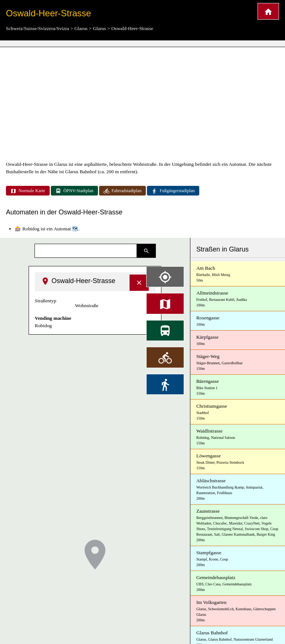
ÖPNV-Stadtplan (74, 191)
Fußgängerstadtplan (173, 191)
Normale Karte (28, 191)
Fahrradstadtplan (123, 191)
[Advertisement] (142, 104)
